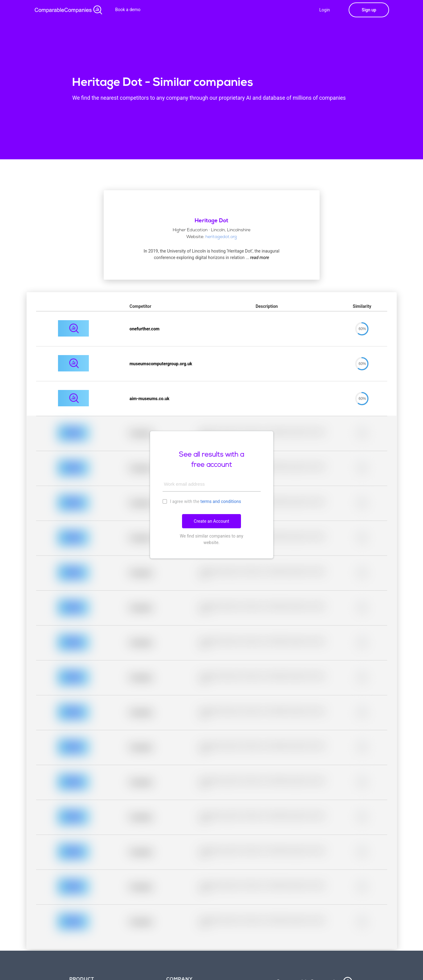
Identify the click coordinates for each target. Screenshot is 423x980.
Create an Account (211, 521)
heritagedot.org (221, 237)
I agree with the (202, 501)
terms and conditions (221, 501)
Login (325, 10)
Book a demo (128, 10)
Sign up (369, 10)
